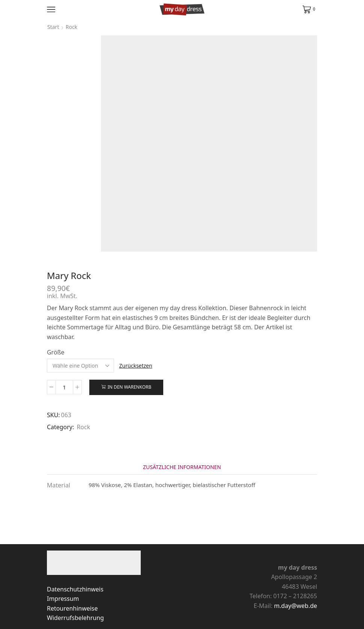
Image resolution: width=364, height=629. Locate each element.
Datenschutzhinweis (75, 589)
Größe (56, 352)
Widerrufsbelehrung (75, 618)
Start (53, 27)
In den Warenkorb (129, 387)
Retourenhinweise (72, 608)
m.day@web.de (296, 606)
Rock (71, 27)
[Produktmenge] (64, 387)
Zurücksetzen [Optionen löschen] (136, 366)
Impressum (63, 599)
